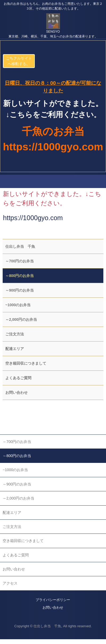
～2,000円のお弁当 (21, 319)
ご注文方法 (15, 334)
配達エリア (15, 349)
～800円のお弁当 (20, 276)
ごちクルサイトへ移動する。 (19, 61)
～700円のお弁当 (20, 261)
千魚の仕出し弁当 (53, 18)
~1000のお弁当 (18, 305)
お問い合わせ (16, 393)
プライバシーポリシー (53, 600)
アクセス (10, 583)
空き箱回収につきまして (26, 363)
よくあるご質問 (18, 378)
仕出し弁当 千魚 (20, 246)
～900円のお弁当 (20, 290)
